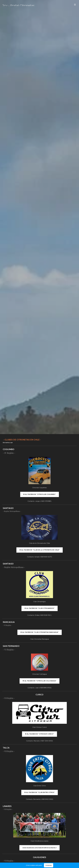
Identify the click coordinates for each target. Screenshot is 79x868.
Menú (75, 5)
